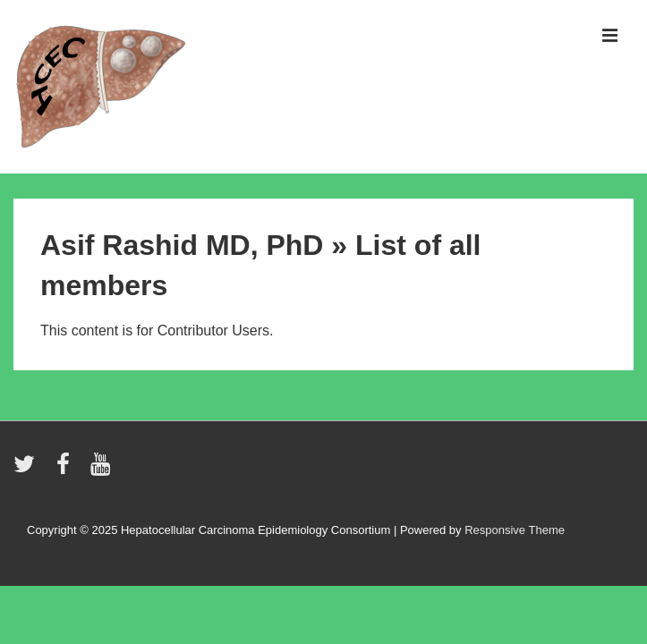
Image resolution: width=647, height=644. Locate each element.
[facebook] (67, 470)
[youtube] (102, 470)
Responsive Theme (515, 530)
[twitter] (28, 470)
